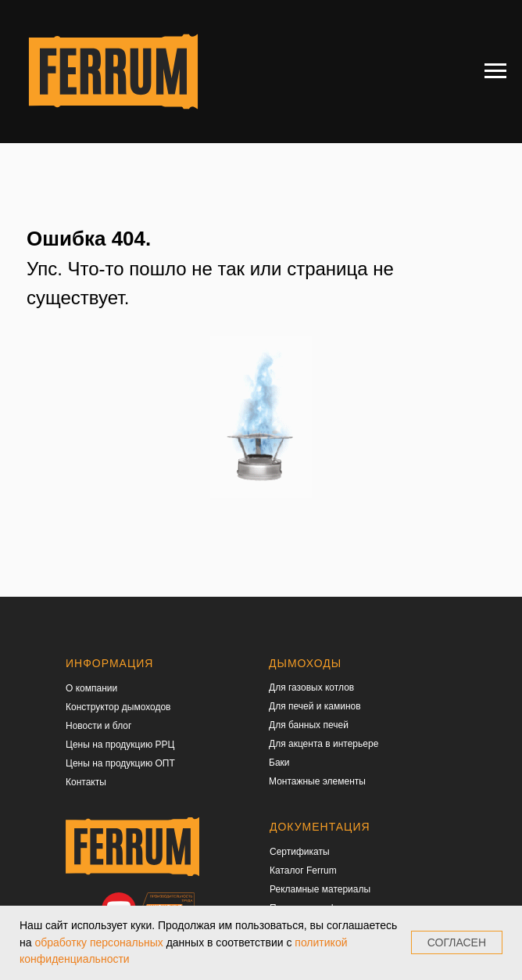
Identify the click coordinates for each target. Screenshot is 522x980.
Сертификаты (300, 852)
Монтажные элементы (317, 781)
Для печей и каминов (315, 706)
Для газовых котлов (311, 687)
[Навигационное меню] (495, 71)
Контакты (86, 782)
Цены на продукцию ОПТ (120, 763)
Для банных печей (309, 725)
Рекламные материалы (320, 889)
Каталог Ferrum (303, 871)
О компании (91, 688)
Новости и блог (98, 726)
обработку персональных (98, 942)
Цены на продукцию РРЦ (120, 745)
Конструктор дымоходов (118, 707)
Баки (279, 763)
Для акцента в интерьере (324, 744)
